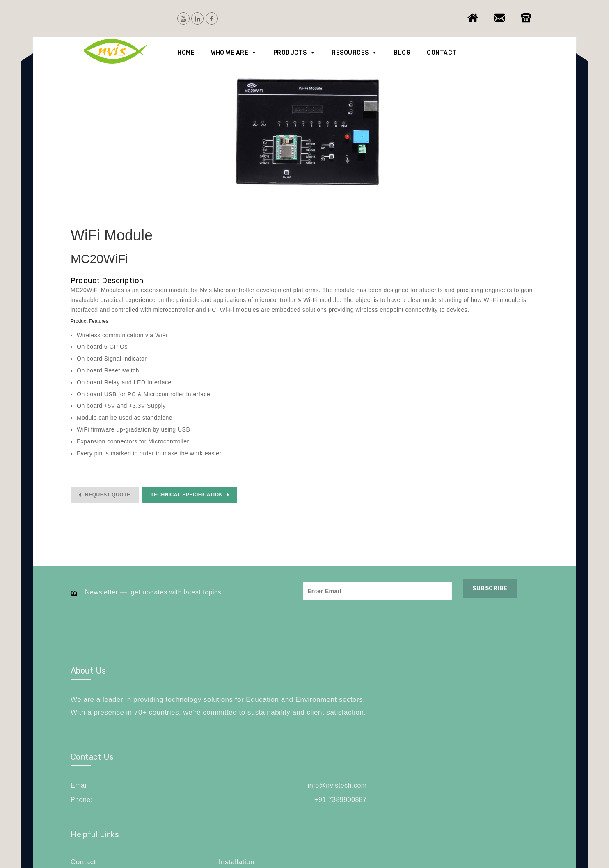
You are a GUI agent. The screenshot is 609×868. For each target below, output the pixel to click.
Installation (484, 698)
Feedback (410, 711)
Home (186, 53)
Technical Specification (187, 495)
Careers (479, 711)
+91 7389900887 (351, 713)
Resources (354, 53)
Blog (402, 53)
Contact (442, 53)
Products (294, 53)
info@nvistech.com (348, 698)
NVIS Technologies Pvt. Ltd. (141, 836)
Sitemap (407, 724)
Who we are (234, 53)
